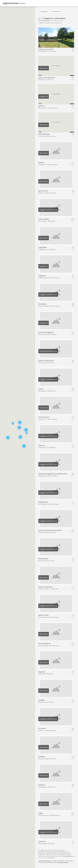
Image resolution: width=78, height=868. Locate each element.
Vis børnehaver (56, 12)
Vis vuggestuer (44, 12)
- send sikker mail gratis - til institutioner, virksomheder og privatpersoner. (56, 862)
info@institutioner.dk (69, 856)
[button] (13, 423)
